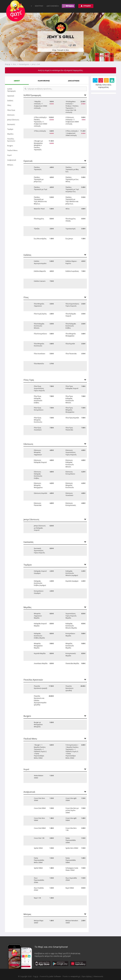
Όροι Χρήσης (87, 976)
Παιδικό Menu (12, 150)
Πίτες (9, 105)
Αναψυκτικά (12, 160)
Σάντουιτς (11, 115)
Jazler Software (55, 976)
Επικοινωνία (98, 976)
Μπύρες (10, 165)
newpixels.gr (75, 976)
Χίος (15, 64)
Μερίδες (10, 134)
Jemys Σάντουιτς (13, 120)
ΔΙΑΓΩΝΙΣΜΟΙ (53, 6)
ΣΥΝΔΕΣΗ (86, 6)
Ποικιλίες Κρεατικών (11, 140)
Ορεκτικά (11, 96)
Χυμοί (9, 155)
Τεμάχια (10, 129)
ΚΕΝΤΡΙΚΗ (39, 6)
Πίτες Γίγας (11, 110)
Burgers (10, 146)
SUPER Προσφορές (12, 90)
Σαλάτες (10, 101)
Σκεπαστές (11, 124)
